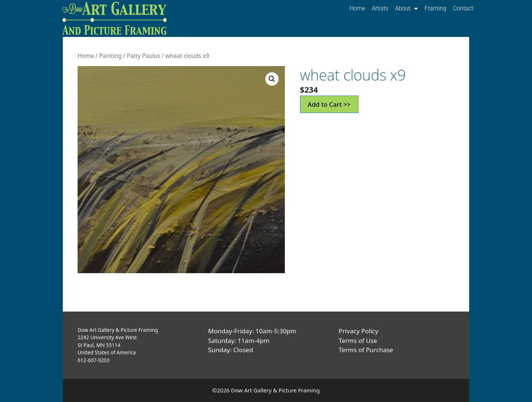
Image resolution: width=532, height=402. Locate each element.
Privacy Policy (359, 331)
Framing (435, 8)
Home (357, 8)
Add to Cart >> (329, 104)
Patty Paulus (144, 56)
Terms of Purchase (366, 350)
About (406, 8)
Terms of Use (358, 341)
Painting (110, 56)
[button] (272, 79)
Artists (380, 8)
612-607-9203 (94, 360)
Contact (463, 8)
